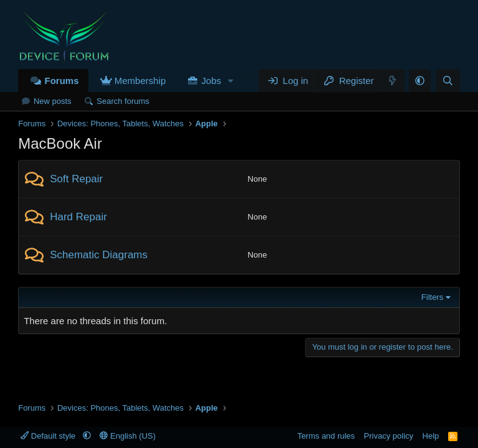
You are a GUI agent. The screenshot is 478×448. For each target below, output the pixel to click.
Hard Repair (78, 217)
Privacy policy (389, 436)
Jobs (212, 81)
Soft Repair (76, 179)
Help (431, 436)
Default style (49, 436)
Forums (61, 81)
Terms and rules (326, 436)
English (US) (128, 436)
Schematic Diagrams (99, 255)
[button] (231, 81)
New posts (53, 101)
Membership (140, 81)
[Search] (448, 81)
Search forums (123, 101)
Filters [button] (432, 297)
